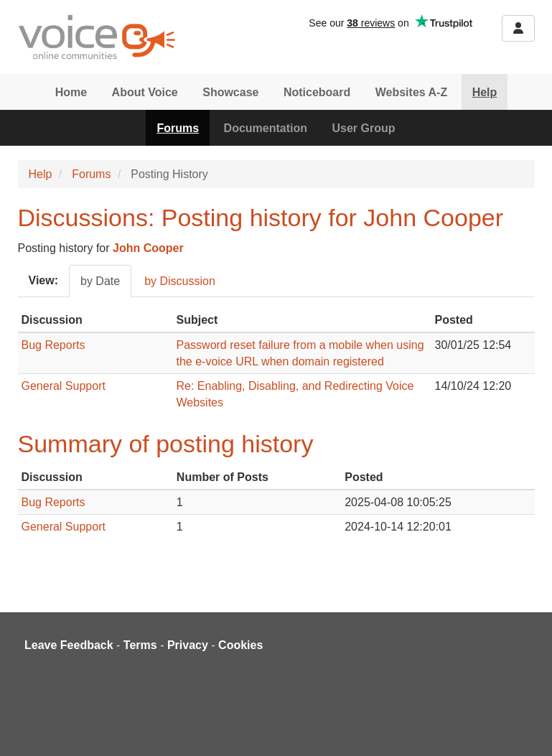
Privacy (188, 645)
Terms (140, 645)
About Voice (145, 92)
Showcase (230, 92)
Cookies (240, 645)
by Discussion (180, 281)
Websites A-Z (411, 92)
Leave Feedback (69, 645)
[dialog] (525, 727)
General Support (64, 386)
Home (71, 92)
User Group (364, 128)
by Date (100, 281)
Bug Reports (53, 345)
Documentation (266, 128)
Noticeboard (317, 92)
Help (485, 92)
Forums (178, 128)
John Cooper (148, 248)
